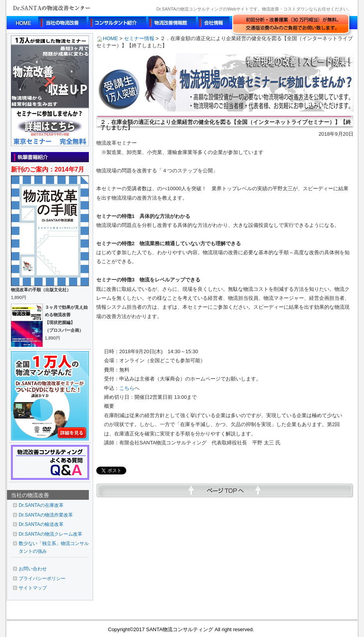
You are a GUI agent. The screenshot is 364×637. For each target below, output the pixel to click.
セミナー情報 (139, 38)
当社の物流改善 (30, 495)
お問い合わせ (33, 569)
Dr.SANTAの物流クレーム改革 (50, 534)
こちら (127, 388)
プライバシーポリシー (42, 579)
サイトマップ (33, 588)
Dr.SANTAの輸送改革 (41, 524)
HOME (107, 38)
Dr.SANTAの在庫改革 (41, 505)
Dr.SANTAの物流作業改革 (46, 515)
